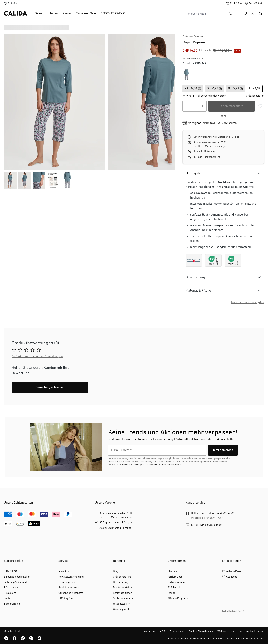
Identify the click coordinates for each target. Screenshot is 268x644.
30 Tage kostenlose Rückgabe (116, 523)
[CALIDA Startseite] (15, 13)
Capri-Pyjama (194, 42)
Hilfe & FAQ (10, 571)
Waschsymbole (122, 609)
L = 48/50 (255, 89)
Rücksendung (12, 588)
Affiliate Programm (178, 598)
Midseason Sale (86, 14)
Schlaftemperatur (123, 598)
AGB (163, 632)
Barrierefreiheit (13, 604)
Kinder (67, 14)
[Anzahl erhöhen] (202, 106)
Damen (39, 14)
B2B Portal (174, 588)
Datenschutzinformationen (168, 465)
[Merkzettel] (245, 14)
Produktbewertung (69, 588)
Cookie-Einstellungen (201, 632)
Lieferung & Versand (15, 582)
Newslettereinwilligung (133, 465)
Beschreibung (196, 277)
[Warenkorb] (260, 14)
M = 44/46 (235, 89)
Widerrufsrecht (226, 632)
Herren (53, 14)
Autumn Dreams (193, 37)
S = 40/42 (214, 89)
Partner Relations (177, 582)
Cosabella (232, 577)
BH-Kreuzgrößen (122, 588)
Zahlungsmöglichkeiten (17, 577)
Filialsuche (10, 593)
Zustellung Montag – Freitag (115, 528)
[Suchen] (231, 14)
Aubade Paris (234, 571)
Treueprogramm (67, 582)
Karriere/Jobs (175, 577)
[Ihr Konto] (253, 14)
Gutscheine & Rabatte (71, 593)
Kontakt (8, 598)
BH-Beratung (120, 582)
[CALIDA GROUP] (243, 617)
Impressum (149, 632)
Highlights (193, 173)
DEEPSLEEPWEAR (113, 14)
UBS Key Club (66, 598)
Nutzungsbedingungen (252, 632)
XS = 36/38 (193, 89)
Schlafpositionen (122, 593)
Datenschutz (177, 632)
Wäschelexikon (122, 604)
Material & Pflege (198, 291)
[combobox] (205, 14)
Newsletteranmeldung (71, 577)
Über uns (172, 571)
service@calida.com (211, 525)
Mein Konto (65, 571)
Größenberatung (122, 577)
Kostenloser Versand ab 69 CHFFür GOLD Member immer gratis (117, 515)
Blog (116, 571)
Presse (171, 593)
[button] (255, 96)
